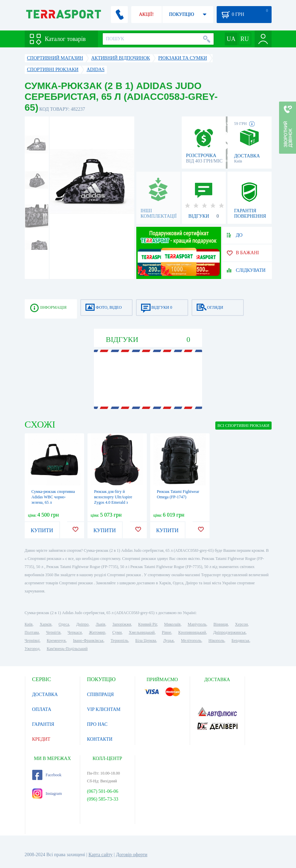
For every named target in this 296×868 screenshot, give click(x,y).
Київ (29, 624)
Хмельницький (142, 632)
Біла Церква (146, 641)
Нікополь (216, 641)
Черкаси (75, 632)
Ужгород (32, 649)
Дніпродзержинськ (230, 632)
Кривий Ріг (148, 624)
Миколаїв (172, 624)
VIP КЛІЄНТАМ (104, 709)
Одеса (64, 624)
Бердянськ (241, 641)
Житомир (97, 632)
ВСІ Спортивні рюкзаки (243, 426)
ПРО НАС (97, 724)
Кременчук (56, 641)
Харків (46, 624)
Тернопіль (119, 641)
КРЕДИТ (41, 739)
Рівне (166, 632)
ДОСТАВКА (45, 695)
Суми (117, 632)
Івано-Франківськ (88, 641)
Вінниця (221, 624)
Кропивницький (192, 632)
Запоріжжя (122, 624)
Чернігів (53, 632)
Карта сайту (101, 855)
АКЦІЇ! (146, 14)
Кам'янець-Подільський (67, 649)
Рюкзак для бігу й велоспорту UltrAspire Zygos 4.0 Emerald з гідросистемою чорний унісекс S (114, 502)
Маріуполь (197, 624)
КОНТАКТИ (100, 739)
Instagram (47, 794)
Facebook (47, 775)
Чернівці (32, 641)
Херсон (241, 624)
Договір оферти (132, 855)
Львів (100, 624)
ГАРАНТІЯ (43, 724)
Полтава (32, 632)
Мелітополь (191, 641)
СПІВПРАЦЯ (101, 695)
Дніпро (82, 624)
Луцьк (169, 641)
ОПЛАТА (42, 709)
